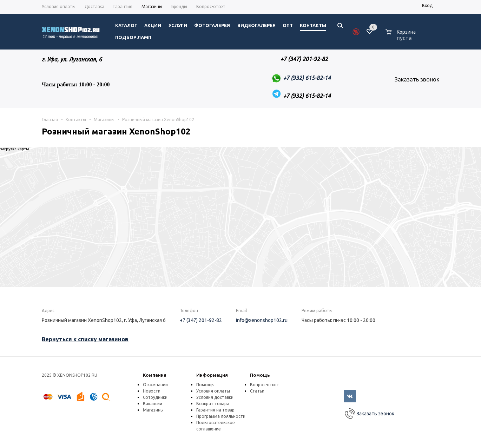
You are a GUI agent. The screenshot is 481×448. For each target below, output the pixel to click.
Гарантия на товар (215, 410)
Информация (212, 375)
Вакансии (153, 404)
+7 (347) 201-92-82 (201, 320)
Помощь (260, 375)
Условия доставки (215, 397)
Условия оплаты (213, 391)
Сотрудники (155, 397)
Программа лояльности (221, 416)
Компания (155, 375)
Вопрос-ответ (265, 385)
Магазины (153, 410)
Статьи (257, 391)
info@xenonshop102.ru (262, 320)
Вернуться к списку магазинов (85, 339)
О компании (155, 385)
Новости (152, 391)
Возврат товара (213, 404)
